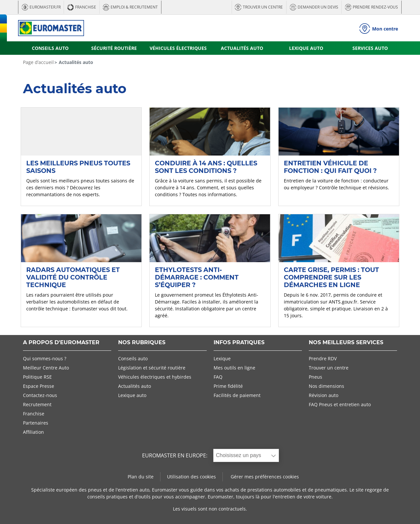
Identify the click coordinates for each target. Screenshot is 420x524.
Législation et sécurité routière (152, 368)
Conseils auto (133, 358)
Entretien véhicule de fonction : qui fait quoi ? (330, 167)
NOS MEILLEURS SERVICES (346, 343)
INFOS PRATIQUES (239, 343)
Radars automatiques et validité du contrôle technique (73, 277)
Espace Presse (39, 386)
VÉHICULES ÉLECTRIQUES (178, 48)
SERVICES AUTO (370, 48)
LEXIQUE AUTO (306, 48)
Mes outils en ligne (234, 368)
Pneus (315, 377)
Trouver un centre (329, 368)
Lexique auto (132, 395)
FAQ (218, 377)
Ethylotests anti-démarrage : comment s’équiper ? (197, 277)
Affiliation (33, 432)
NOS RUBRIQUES (142, 343)
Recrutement (37, 404)
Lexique (222, 358)
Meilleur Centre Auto (46, 368)
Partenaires (36, 423)
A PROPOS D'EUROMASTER (61, 343)
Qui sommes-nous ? (45, 358)
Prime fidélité (228, 386)
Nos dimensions (326, 386)
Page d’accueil (38, 62)
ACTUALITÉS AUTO (242, 48)
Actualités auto (135, 386)
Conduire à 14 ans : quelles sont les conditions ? (206, 167)
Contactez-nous (40, 395)
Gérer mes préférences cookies (265, 477)
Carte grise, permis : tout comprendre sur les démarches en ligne (331, 277)
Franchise (34, 414)
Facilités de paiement (237, 395)
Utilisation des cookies (191, 477)
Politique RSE (37, 377)
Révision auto (324, 395)
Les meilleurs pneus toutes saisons (78, 167)
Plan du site (141, 477)
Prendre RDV (323, 358)
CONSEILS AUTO (50, 48)
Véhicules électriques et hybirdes (155, 377)
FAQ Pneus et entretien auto (340, 404)
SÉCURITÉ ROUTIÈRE (114, 48)
